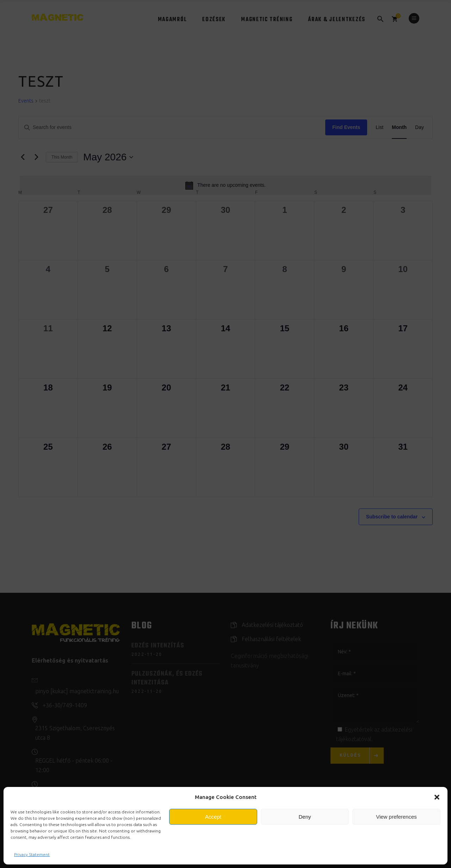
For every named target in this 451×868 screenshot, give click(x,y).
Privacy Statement (32, 854)
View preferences (396, 817)
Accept (213, 817)
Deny (305, 817)
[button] (437, 797)
